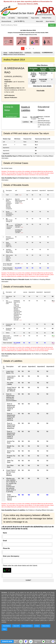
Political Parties (47, 18)
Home (3, 18)
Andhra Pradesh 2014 (16, 53)
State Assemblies (23, 18)
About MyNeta (50, 21)
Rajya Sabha (35, 18)
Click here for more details (42, 86)
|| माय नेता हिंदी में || (19, 21)
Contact (37, 626)
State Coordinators (27, 626)
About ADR (39, 21)
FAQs (4, 629)
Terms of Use (46, 626)
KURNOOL (28, 53)
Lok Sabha (11, 18)
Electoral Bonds (6, 21)
